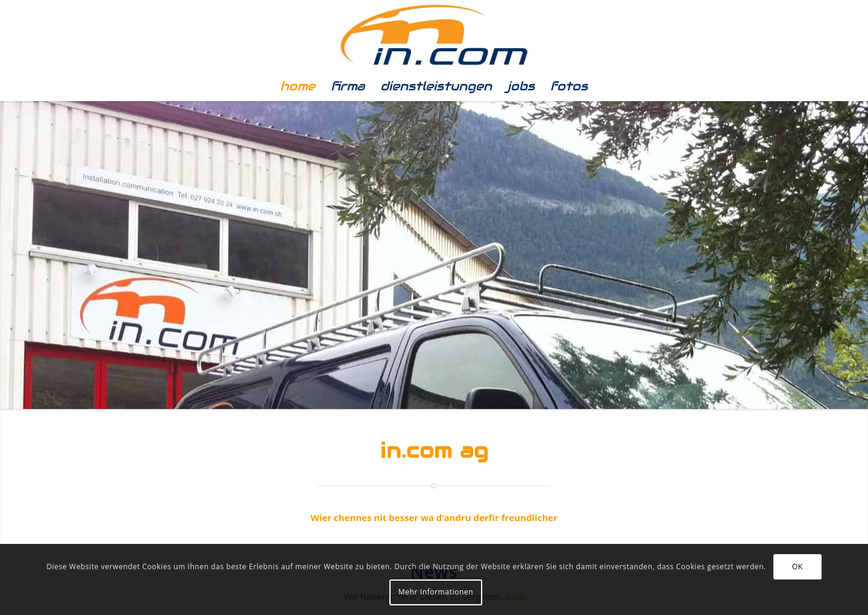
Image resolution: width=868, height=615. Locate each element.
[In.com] (434, 36)
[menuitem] (298, 86)
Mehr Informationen (436, 592)
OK (797, 567)
